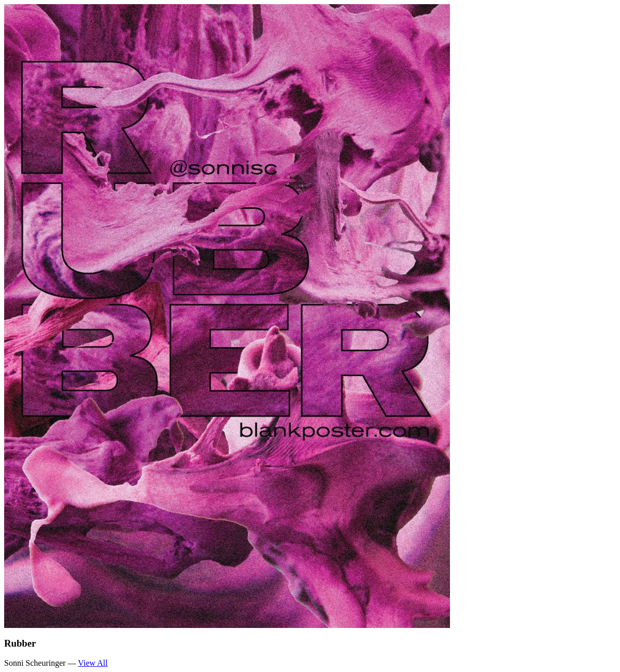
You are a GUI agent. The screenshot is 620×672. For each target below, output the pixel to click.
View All (93, 663)
